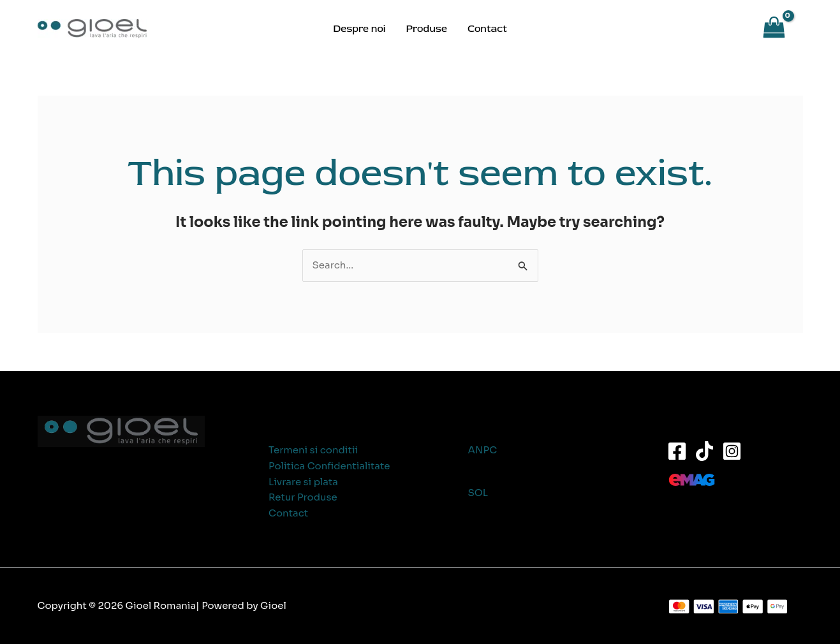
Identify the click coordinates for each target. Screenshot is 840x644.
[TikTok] (704, 451)
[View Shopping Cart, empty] (780, 29)
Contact (487, 29)
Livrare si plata (303, 482)
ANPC (483, 450)
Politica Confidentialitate (329, 466)
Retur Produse (303, 497)
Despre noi (359, 29)
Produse (426, 29)
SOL (478, 493)
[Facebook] (677, 451)
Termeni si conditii (313, 450)
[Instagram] (732, 451)
